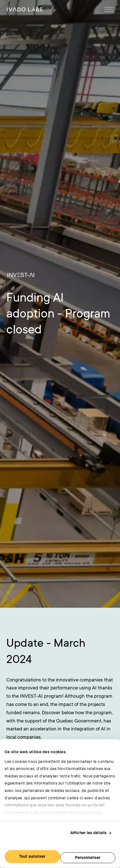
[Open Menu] (109, 9)
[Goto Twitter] (93, 712)
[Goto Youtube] (105, 712)
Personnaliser (88, 858)
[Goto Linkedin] (84, 712)
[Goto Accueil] (25, 9)
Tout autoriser (32, 856)
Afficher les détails (89, 833)
